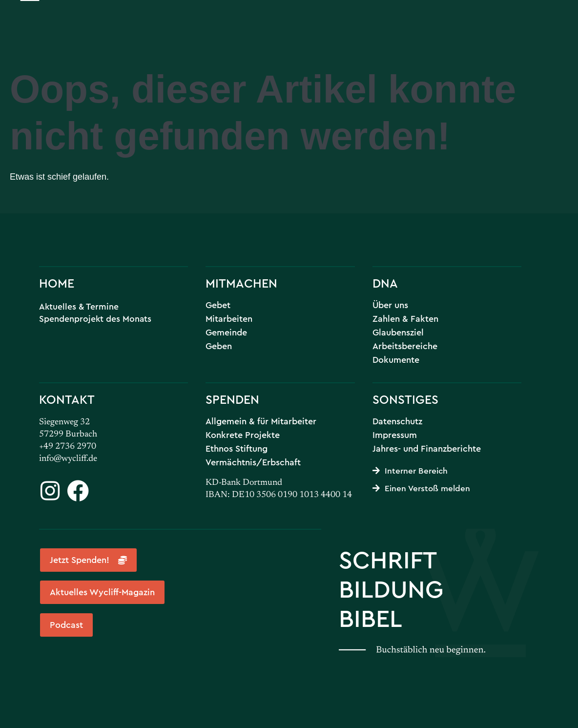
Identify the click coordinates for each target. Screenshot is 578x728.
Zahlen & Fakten (405, 319)
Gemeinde (226, 333)
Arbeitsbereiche (405, 346)
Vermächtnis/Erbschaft (253, 462)
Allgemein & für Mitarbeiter (261, 421)
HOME (57, 283)
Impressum (395, 435)
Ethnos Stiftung (237, 449)
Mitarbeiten (229, 319)
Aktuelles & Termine (79, 306)
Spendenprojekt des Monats (95, 319)
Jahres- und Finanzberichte (427, 449)
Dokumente (396, 360)
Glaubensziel (398, 333)
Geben (219, 346)
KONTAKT (67, 399)
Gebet (218, 305)
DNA (385, 283)
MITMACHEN (241, 283)
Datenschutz (397, 421)
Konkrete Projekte (243, 435)
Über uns (390, 305)
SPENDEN (232, 399)
